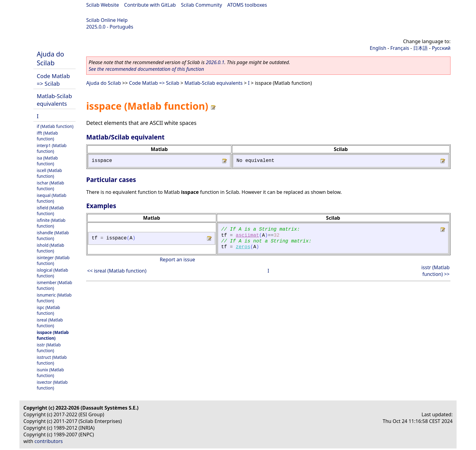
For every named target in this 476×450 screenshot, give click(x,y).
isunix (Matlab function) (50, 373)
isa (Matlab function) (47, 161)
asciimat (248, 235)
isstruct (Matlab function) (52, 360)
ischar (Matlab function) (50, 186)
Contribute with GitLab (150, 5)
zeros (243, 247)
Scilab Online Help (107, 20)
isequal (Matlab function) (52, 198)
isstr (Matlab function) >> (435, 271)
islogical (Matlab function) (52, 273)
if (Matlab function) (55, 126)
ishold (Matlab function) (50, 248)
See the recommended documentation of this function (146, 69)
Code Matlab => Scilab (53, 80)
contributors (49, 441)
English (378, 48)
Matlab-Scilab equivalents (54, 100)
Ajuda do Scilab (50, 58)
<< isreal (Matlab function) (117, 271)
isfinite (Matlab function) (51, 223)
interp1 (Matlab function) (52, 148)
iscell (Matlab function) (49, 173)
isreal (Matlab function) (50, 323)
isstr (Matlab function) (49, 348)
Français (400, 48)
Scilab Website (103, 5)
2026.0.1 (215, 62)
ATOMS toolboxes (247, 5)
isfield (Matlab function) (50, 211)
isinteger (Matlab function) (53, 260)
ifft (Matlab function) (47, 136)
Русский (441, 48)
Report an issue (177, 259)
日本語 (420, 48)
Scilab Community (201, 5)
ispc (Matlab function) (48, 310)
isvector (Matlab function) (52, 385)
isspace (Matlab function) (53, 335)
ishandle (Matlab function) (53, 235)
